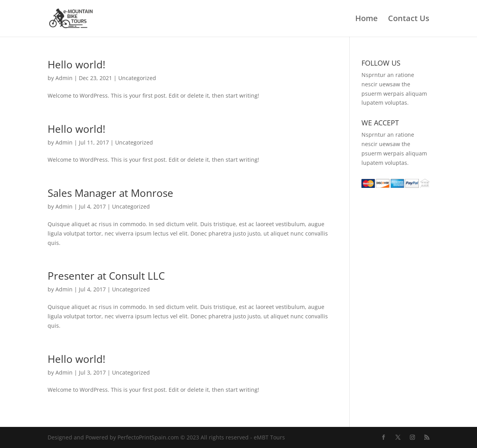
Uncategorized (137, 78)
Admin (64, 78)
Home (367, 20)
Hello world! (77, 64)
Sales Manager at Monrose (110, 193)
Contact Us (409, 20)
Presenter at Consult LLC (106, 276)
